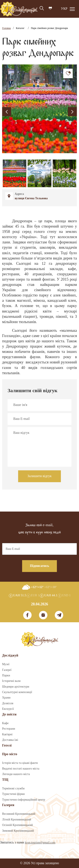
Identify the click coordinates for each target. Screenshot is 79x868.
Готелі (7, 746)
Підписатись (39, 566)
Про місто (10, 754)
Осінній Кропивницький (17, 825)
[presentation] (7, 112)
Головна (6, 28)
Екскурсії (8, 709)
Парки (6, 676)
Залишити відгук (39, 476)
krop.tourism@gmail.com (40, 843)
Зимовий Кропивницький (18, 831)
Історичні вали (11, 681)
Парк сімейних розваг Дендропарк (50, 28)
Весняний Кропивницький (19, 814)
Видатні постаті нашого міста (21, 769)
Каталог (20, 28)
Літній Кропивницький (17, 820)
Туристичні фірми (13, 794)
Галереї (7, 670)
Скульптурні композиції (17, 692)
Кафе (5, 723)
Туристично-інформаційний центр (24, 800)
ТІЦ (5, 780)
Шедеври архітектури (16, 687)
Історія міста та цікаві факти (20, 763)
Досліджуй (10, 656)
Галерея (8, 805)
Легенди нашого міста (16, 774)
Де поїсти (9, 714)
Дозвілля (8, 703)
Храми (6, 698)
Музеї (6, 664)
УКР (64, 9)
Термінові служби (13, 789)
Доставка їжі (10, 740)
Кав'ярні (7, 734)
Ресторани (9, 729)
